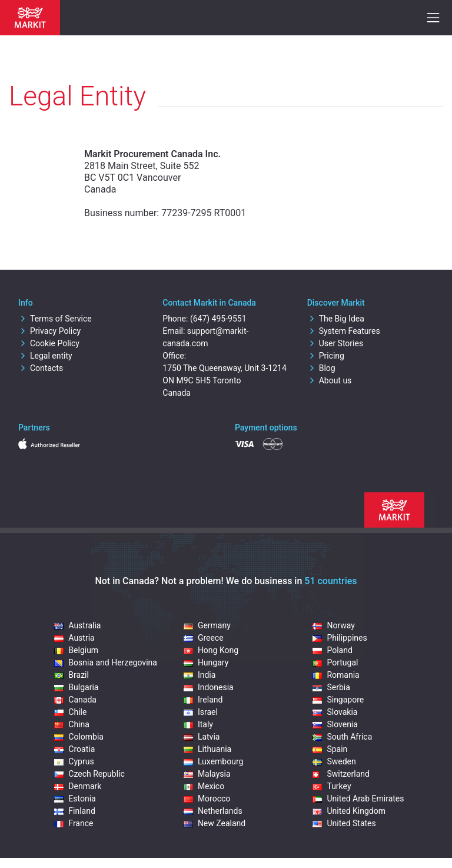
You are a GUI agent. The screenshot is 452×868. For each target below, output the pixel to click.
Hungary (206, 662)
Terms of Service (55, 319)
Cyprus (74, 761)
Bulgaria (76, 687)
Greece (204, 638)
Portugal (335, 662)
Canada (75, 700)
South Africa (342, 737)
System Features (344, 331)
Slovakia (335, 712)
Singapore (338, 700)
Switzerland (341, 774)
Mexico (204, 786)
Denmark (78, 786)
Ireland (203, 700)
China (72, 724)
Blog (321, 368)
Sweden (334, 761)
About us (330, 380)
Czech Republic (89, 774)
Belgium (76, 650)
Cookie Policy (49, 343)
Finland (75, 811)
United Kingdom (349, 811)
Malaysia (207, 774)
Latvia (202, 737)
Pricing (326, 356)
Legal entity (45, 356)
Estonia (75, 799)
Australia (77, 625)
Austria (74, 638)
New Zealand (215, 823)
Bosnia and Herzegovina (106, 662)
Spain (330, 749)
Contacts (41, 368)
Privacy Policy (49, 331)
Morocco (207, 799)
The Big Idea (336, 319)
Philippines (340, 638)
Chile (70, 712)
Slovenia (335, 724)
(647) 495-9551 (218, 319)
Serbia (331, 687)
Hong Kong (211, 650)
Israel (201, 712)
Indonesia (209, 687)
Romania (336, 675)
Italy (198, 724)
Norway (334, 625)
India (200, 675)
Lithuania (207, 749)
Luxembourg (214, 761)
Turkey (332, 786)
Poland (332, 650)
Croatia (74, 749)
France (74, 823)
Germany (207, 625)
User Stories (335, 343)
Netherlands (213, 811)
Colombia (79, 737)
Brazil (72, 675)
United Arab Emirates (358, 799)
